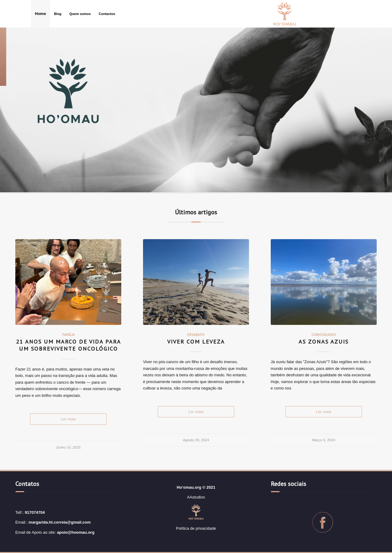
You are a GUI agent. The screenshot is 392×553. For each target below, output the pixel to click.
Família (68, 335)
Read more (68, 419)
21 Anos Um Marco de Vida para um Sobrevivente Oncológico (68, 345)
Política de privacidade (196, 528)
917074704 (35, 512)
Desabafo (196, 335)
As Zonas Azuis (324, 341)
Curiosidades (324, 335)
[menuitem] (40, 14)
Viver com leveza (196, 341)
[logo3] (285, 14)
